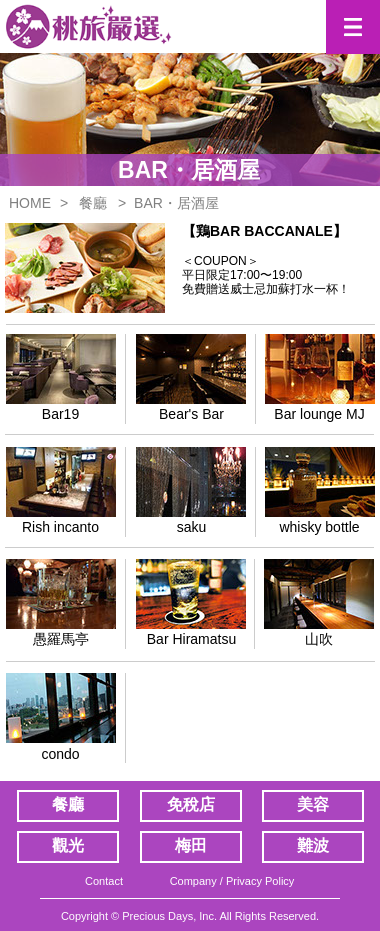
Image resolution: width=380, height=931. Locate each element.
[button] (353, 27)
